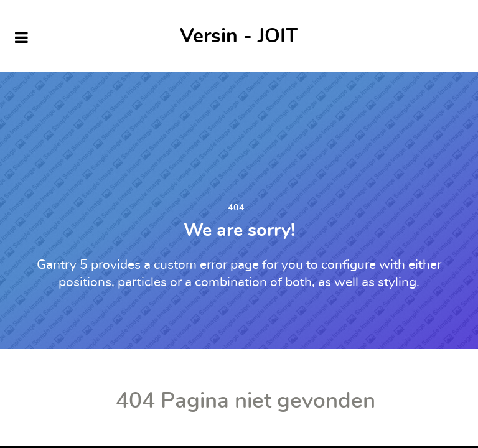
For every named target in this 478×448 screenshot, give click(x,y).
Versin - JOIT (239, 36)
